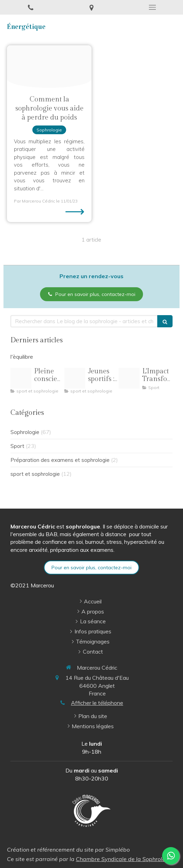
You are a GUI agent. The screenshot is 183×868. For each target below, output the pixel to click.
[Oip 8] (129, 378)
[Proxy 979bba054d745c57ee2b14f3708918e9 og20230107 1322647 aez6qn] (49, 67)
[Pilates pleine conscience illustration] (21, 378)
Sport (17, 446)
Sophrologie (25, 432)
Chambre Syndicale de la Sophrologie (125, 859)
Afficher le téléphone (97, 703)
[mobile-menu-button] (153, 7)
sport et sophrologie (35, 474)
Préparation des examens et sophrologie (60, 460)
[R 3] (75, 378)
